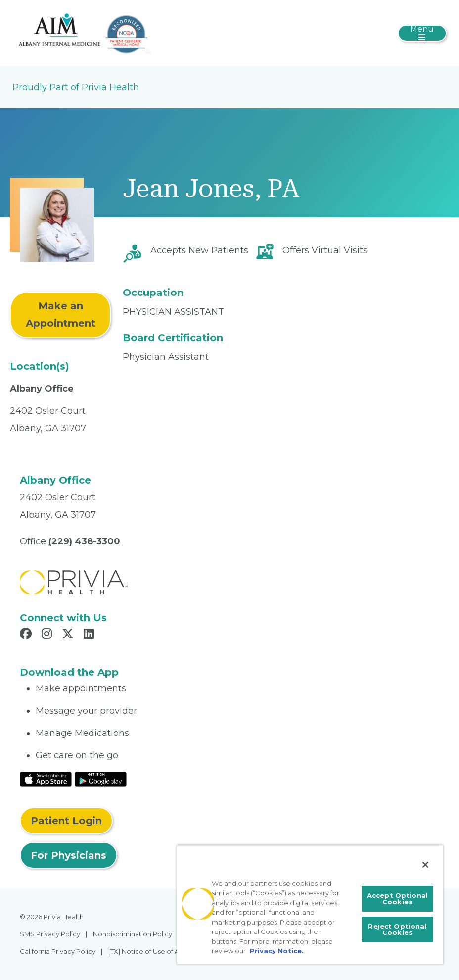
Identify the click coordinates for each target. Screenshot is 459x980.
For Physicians (69, 855)
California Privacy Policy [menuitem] (58, 951)
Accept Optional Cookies (397, 899)
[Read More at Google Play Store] (101, 779)
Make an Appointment (61, 315)
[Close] (425, 865)
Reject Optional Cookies (397, 929)
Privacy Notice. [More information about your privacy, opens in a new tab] (277, 951)
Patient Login (66, 821)
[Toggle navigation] (422, 33)
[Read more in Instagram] (48, 635)
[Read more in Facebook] (27, 635)
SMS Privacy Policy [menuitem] (50, 934)
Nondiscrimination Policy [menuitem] (133, 934)
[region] (310, 905)
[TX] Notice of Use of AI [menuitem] (144, 951)
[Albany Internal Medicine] (87, 33)
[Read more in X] (69, 635)
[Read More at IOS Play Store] (46, 779)
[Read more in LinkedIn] (90, 635)
